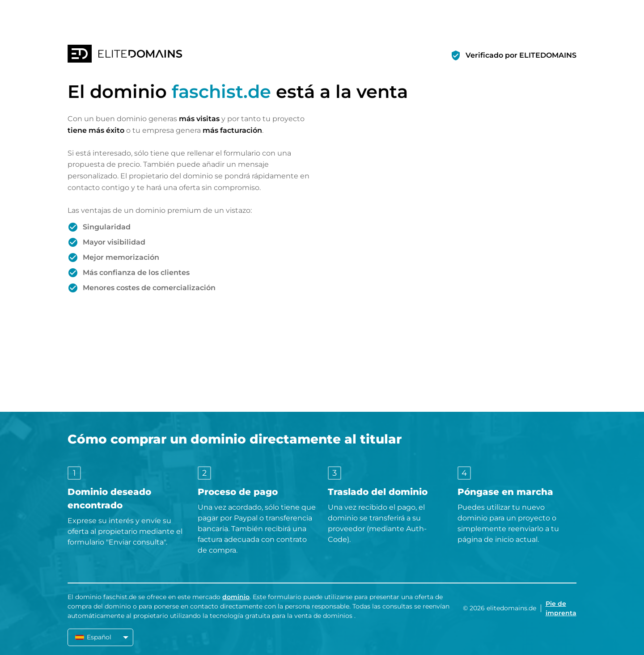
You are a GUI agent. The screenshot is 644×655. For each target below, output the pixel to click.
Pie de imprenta (561, 608)
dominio (236, 597)
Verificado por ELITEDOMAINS (521, 55)
